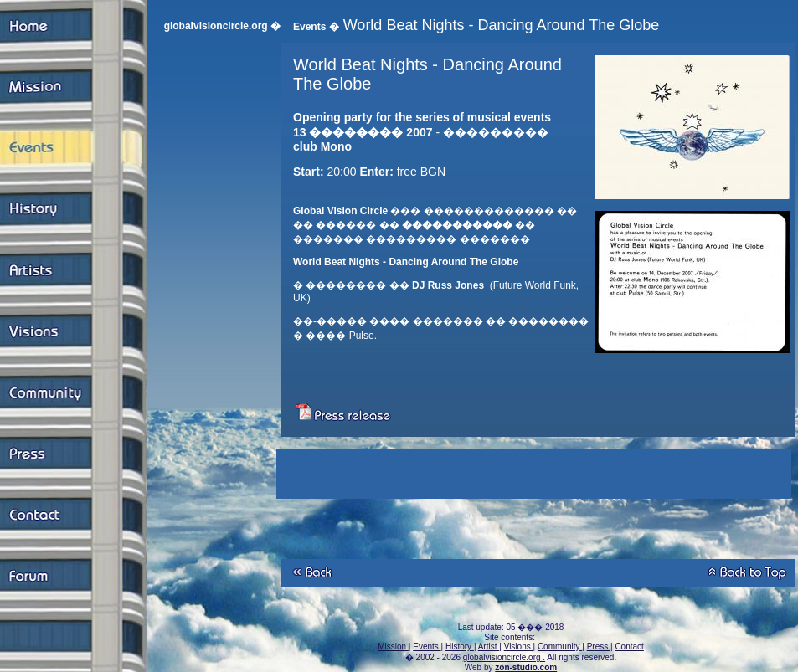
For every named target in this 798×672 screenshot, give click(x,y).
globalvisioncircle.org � (222, 26)
